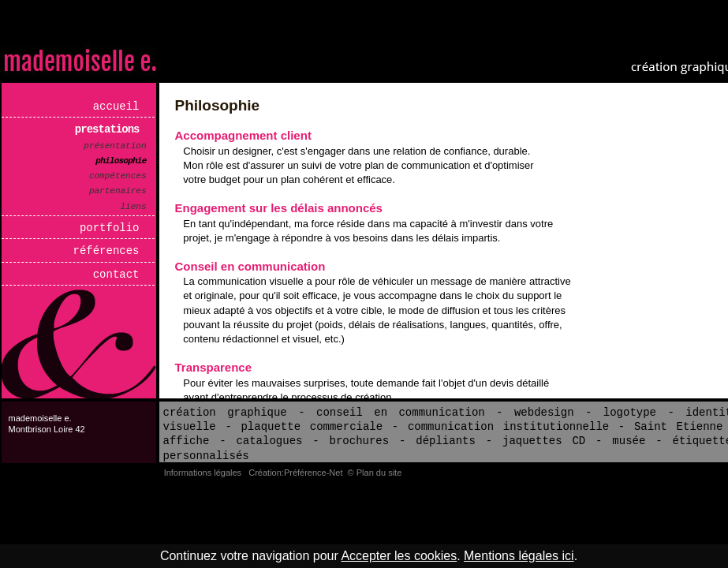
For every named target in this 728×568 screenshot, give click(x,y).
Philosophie (121, 161)
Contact (116, 275)
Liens (134, 207)
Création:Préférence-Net (295, 473)
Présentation (115, 146)
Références (106, 251)
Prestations (107, 129)
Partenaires (118, 191)
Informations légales (203, 473)
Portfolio (110, 228)
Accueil (116, 106)
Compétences (118, 176)
